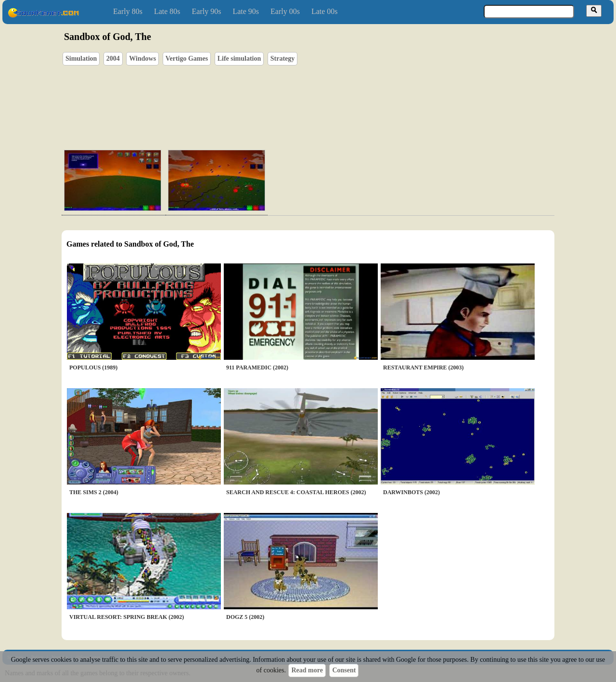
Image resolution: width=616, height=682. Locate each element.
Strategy (283, 59)
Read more (307, 670)
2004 (113, 59)
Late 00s (325, 11)
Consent (344, 670)
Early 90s (207, 11)
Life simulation (239, 59)
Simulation (81, 59)
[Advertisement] (335, 97)
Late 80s (167, 11)
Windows (142, 59)
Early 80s (128, 11)
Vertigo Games (187, 59)
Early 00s (285, 11)
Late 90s (246, 11)
